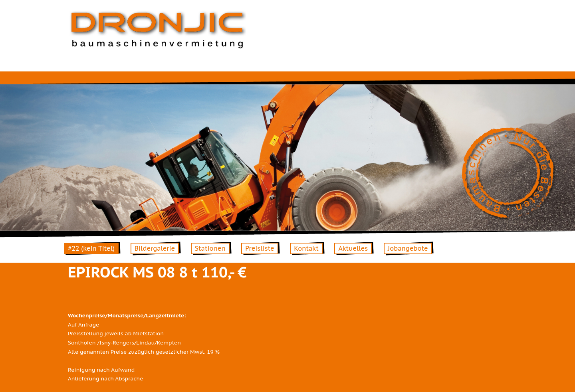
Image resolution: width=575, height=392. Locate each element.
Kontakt (306, 248)
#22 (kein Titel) (91, 248)
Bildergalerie (155, 248)
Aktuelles (353, 248)
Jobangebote (408, 248)
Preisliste (260, 248)
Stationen (210, 248)
